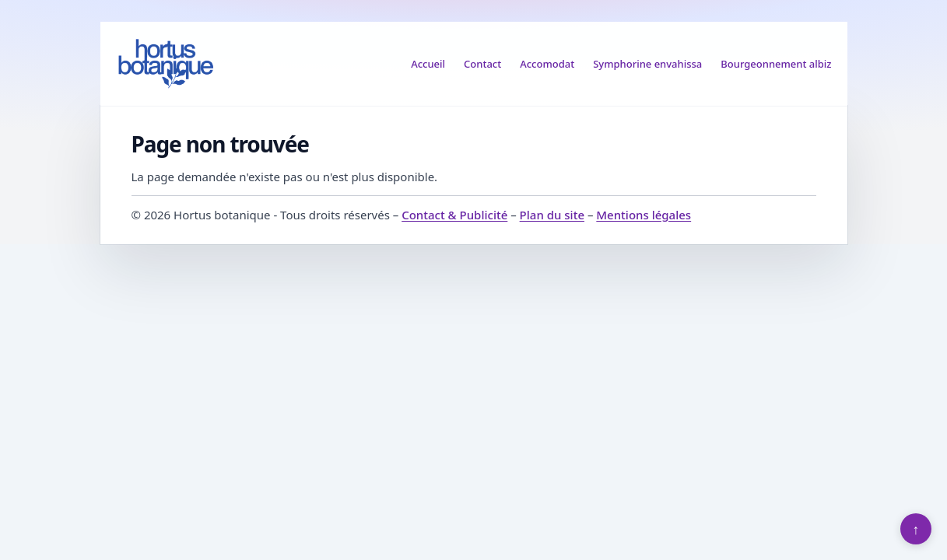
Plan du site (552, 215)
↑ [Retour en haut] (916, 529)
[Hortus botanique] (166, 64)
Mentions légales (644, 215)
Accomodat (547, 64)
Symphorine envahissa (647, 64)
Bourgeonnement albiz (776, 64)
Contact (482, 64)
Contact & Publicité (454, 215)
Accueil (428, 64)
